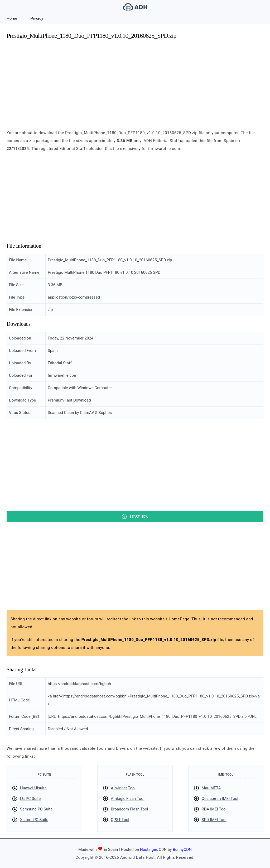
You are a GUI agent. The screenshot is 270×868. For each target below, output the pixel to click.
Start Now (139, 516)
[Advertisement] (135, 81)
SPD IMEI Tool (214, 820)
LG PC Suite (30, 799)
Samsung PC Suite (36, 809)
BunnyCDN (182, 850)
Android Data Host (135, 7)
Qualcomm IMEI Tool (220, 799)
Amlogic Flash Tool (127, 799)
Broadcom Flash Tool (129, 809)
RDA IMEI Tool (214, 809)
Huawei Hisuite (33, 788)
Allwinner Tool (123, 788)
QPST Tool (120, 820)
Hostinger (148, 850)
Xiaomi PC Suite (34, 820)
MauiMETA (211, 788)
